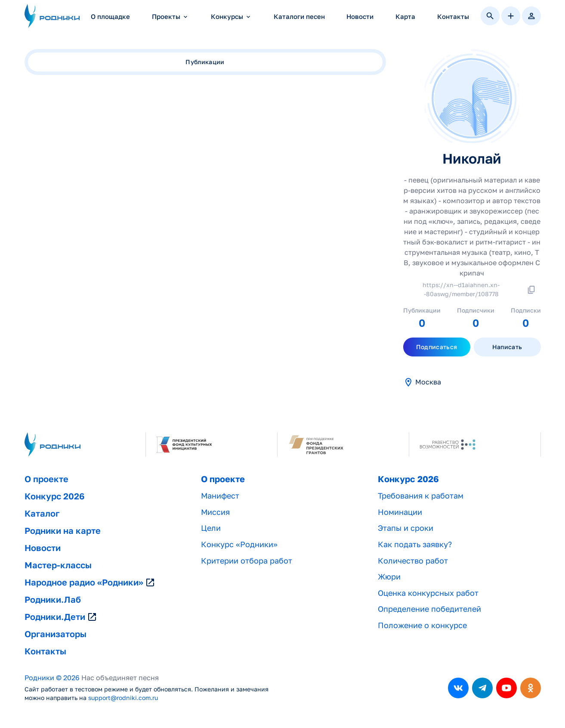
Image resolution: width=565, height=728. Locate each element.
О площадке (110, 17)
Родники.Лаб (53, 600)
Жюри (389, 577)
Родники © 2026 (52, 678)
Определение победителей (429, 609)
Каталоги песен (299, 17)
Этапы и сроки (406, 528)
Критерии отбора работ (247, 561)
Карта (405, 17)
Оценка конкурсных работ (428, 593)
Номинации (400, 512)
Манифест (220, 496)
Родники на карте (63, 531)
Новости (360, 17)
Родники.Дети (61, 617)
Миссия (215, 512)
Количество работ (413, 561)
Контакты (453, 17)
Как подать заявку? (415, 544)
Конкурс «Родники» (239, 544)
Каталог (42, 514)
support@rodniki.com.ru (123, 698)
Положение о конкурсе (422, 625)
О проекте (46, 479)
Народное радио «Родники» (90, 582)
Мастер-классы (58, 565)
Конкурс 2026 (54, 496)
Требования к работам (421, 496)
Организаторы (56, 634)
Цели (211, 528)
